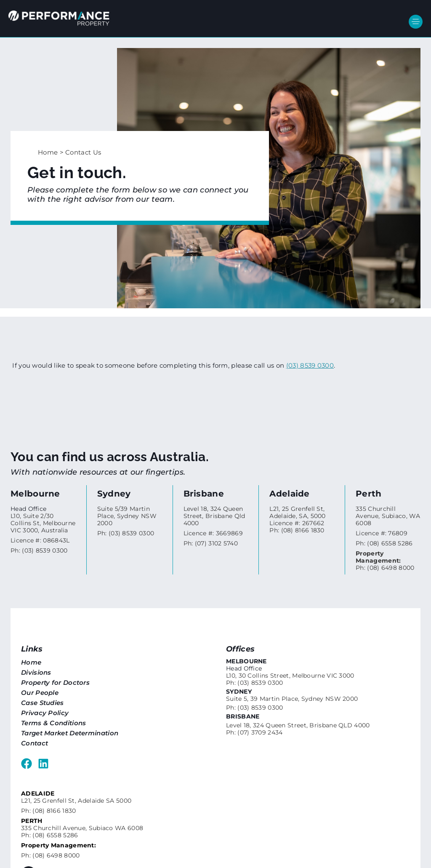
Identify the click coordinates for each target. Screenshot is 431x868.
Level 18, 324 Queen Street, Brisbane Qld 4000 (214, 516)
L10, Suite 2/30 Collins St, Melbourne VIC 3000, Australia (43, 523)
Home (48, 152)
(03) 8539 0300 (310, 365)
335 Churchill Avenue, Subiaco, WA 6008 (388, 516)
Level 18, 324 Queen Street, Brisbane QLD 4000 (298, 725)
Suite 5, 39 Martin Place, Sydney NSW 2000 (292, 699)
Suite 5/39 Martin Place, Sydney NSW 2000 (127, 516)
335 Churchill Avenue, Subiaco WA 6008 (82, 828)
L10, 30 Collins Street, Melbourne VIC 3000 (290, 676)
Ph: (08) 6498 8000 (385, 561)
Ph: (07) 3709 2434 (254, 732)
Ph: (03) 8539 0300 (39, 550)
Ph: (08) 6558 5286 (384, 543)
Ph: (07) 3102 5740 (211, 543)
